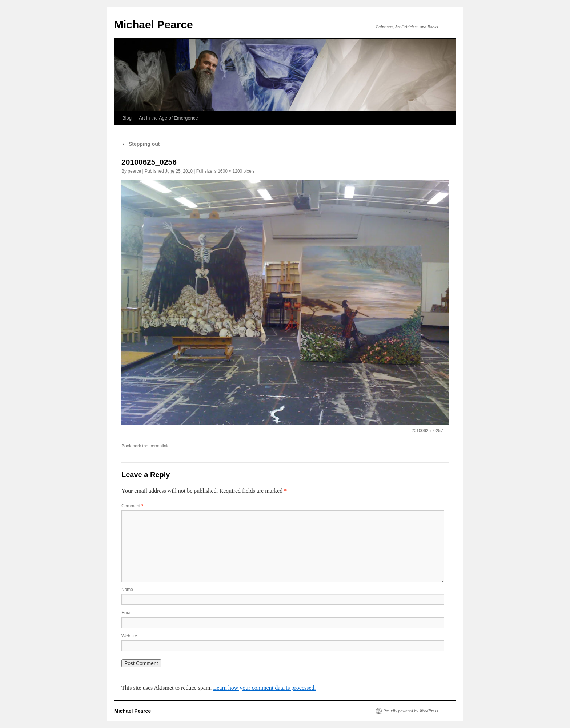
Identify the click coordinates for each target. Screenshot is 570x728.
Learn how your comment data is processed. (264, 688)
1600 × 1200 (230, 171)
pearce (134, 171)
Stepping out (141, 144)
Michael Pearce (154, 25)
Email (127, 613)
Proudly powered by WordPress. (411, 711)
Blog (127, 118)
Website (129, 636)
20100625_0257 (427, 431)
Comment (132, 506)
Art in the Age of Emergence (168, 118)
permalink (159, 446)
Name (127, 590)
